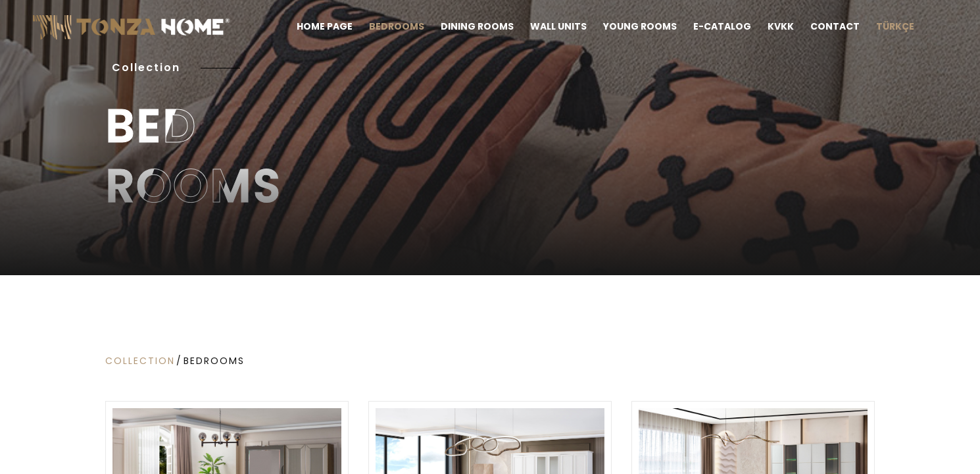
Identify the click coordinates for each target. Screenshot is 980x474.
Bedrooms (214, 361)
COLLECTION (140, 361)
